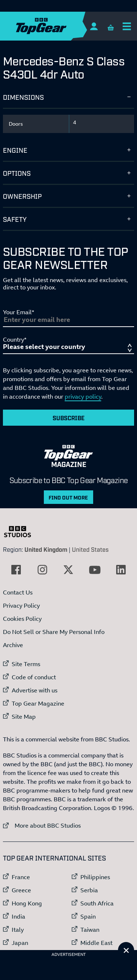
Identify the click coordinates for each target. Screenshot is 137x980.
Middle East (96, 943)
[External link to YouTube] (95, 570)
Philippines (95, 877)
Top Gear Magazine (38, 703)
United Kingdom (46, 549)
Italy (18, 930)
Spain (88, 916)
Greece (21, 890)
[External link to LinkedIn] (121, 570)
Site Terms (26, 664)
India (18, 916)
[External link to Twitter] (68, 570)
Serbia (89, 890)
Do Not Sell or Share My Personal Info (54, 632)
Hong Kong (27, 903)
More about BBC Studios (42, 825)
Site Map (24, 717)
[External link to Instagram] (42, 570)
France (21, 877)
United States (90, 549)
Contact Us (18, 592)
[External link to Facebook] (16, 570)
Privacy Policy (21, 605)
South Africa (97, 903)
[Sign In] (94, 26)
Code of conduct (34, 677)
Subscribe (69, 418)
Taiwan (90, 930)
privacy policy (83, 396)
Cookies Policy (22, 619)
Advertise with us (35, 690)
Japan (20, 943)
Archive (13, 645)
